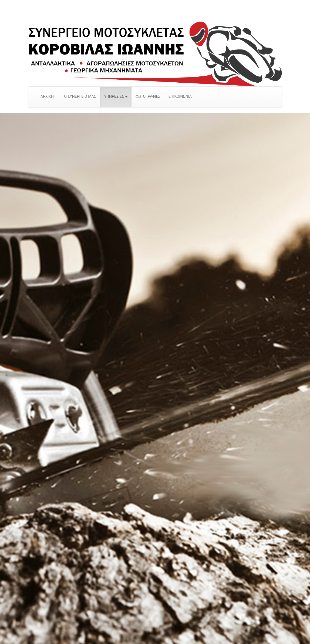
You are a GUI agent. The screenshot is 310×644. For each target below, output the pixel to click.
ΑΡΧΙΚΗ (47, 96)
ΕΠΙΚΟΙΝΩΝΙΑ (180, 96)
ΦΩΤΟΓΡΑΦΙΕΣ (148, 96)
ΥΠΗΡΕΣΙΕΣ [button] (116, 96)
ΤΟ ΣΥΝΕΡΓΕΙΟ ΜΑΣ (79, 96)
